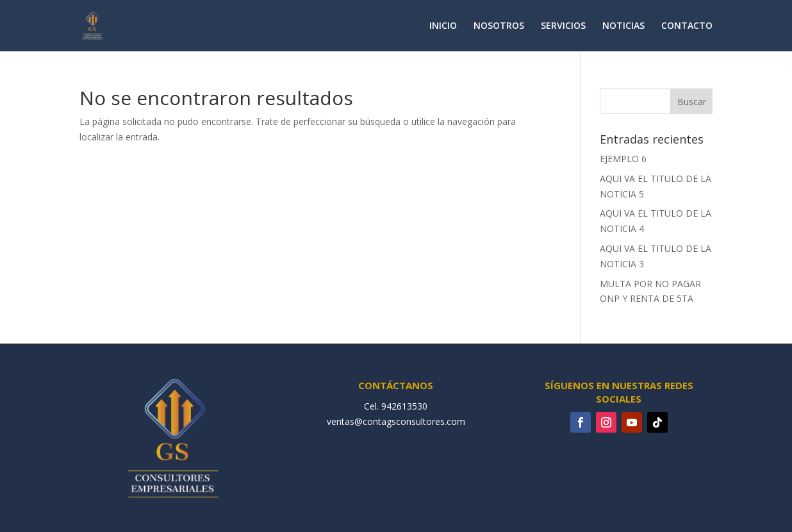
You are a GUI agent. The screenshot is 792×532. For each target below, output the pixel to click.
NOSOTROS (499, 26)
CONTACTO (687, 26)
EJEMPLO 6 (623, 159)
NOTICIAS (623, 26)
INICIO (443, 26)
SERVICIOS (563, 26)
